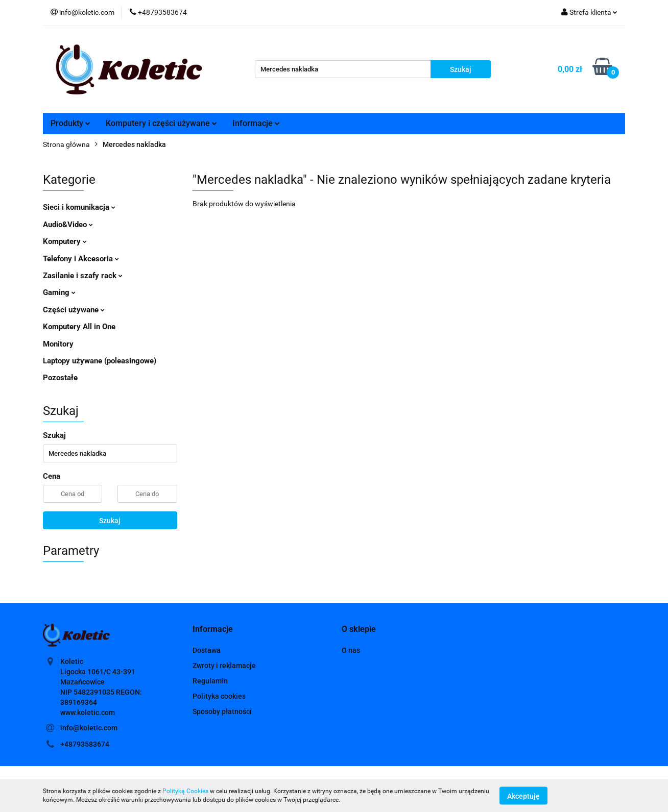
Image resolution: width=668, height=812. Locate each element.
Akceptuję (523, 796)
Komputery (65, 241)
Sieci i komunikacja (79, 207)
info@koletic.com (89, 728)
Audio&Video (68, 225)
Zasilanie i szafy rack (83, 276)
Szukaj (110, 521)
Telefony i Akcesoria (81, 259)
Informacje (256, 123)
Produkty (70, 123)
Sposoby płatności (222, 711)
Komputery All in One (79, 327)
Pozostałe (60, 378)
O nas (351, 650)
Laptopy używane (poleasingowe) (100, 361)
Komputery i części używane (161, 123)
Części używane (74, 310)
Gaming (59, 292)
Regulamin (210, 681)
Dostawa (207, 650)
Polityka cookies (219, 696)
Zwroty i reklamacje (224, 666)
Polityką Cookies (185, 791)
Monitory (58, 344)
